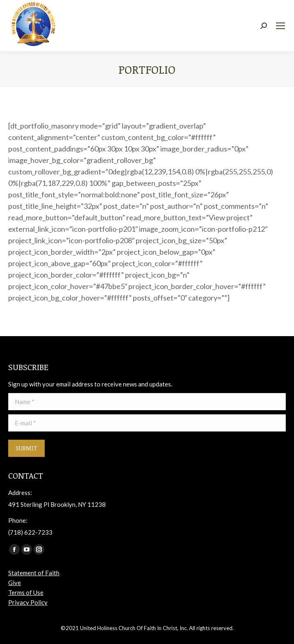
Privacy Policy (28, 602)
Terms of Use (26, 592)
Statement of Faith (34, 573)
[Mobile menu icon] (280, 26)
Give (15, 583)
